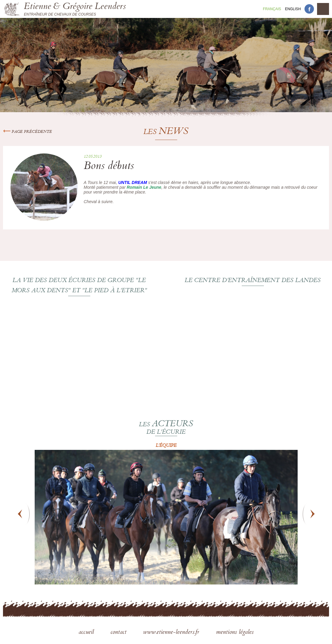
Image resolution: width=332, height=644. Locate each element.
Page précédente (27, 132)
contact (119, 633)
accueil (87, 633)
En (293, 9)
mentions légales (235, 633)
